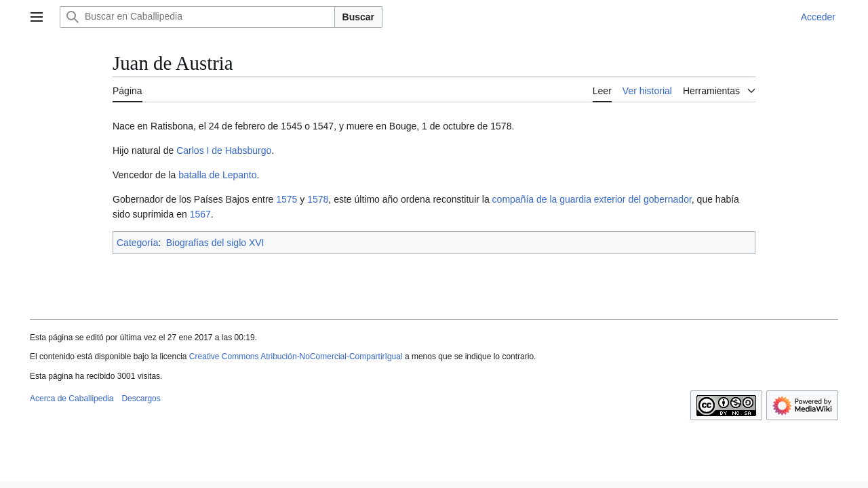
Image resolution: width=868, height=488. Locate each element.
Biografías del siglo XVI (215, 243)
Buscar (358, 17)
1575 (287, 199)
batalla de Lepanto (217, 175)
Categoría (137, 243)
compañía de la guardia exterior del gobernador (592, 199)
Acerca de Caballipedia (72, 399)
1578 (318, 199)
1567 (200, 214)
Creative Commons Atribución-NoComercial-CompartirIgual (296, 357)
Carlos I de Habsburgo (224, 150)
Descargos (141, 399)
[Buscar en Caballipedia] (197, 17)
